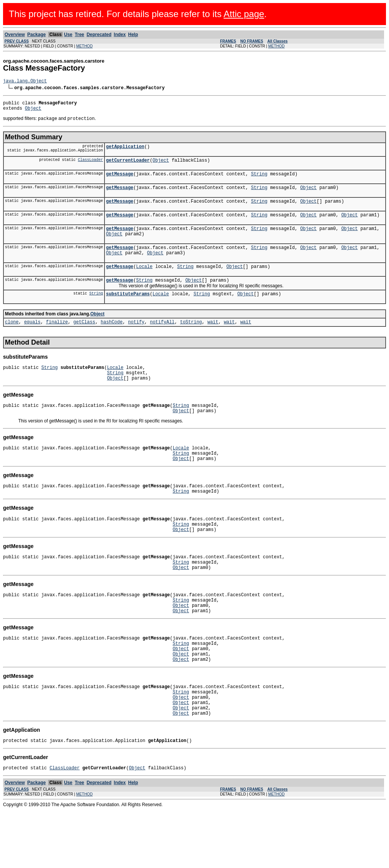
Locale (144, 283)
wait (213, 342)
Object (33, 111)
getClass (84, 342)
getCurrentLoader (128, 166)
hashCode (112, 342)
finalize (57, 342)
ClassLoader (90, 166)
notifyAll (162, 342)
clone (12, 342)
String (259, 181)
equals (32, 342)
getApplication (125, 152)
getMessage (120, 181)
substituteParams (128, 313)
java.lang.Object (25, 82)
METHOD (85, 46)
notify (136, 342)
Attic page (244, 14)
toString (191, 342)
